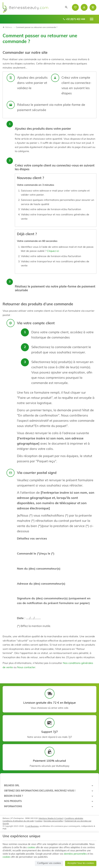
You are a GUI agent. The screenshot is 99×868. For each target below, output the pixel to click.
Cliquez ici (53, 251)
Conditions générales (74, 818)
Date (20, 618)
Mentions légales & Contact (51, 818)
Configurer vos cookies (49, 863)
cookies (31, 848)
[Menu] (92, 19)
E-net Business (32, 826)
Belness (7, 27)
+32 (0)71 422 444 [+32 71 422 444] (74, 19)
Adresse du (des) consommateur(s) (41, 584)
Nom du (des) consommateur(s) (39, 569)
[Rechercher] (66, 7)
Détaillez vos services (32, 539)
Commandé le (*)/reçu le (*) (36, 554)
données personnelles (75, 854)
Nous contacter (26, 668)
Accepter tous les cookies (81, 863)
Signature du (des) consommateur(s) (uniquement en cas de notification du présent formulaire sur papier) (54, 601)
